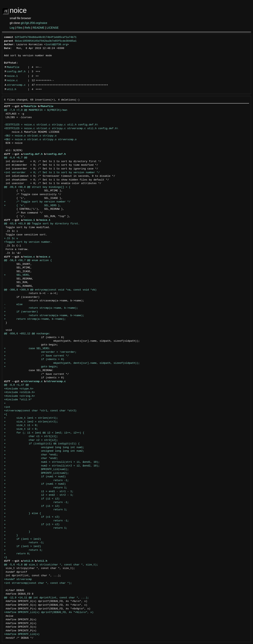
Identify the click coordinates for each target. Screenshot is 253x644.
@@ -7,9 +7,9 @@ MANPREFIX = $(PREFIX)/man (36, 110)
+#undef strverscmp (18, 579)
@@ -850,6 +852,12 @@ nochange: (27, 334)
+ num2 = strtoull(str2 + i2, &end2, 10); (52, 466)
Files (20, 28)
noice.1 (12, 76)
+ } (17, 532)
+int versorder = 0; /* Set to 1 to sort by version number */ (52, 173)
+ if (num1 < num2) (35, 477)
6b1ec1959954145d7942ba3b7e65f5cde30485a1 (46, 41)
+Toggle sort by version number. (28, 242)
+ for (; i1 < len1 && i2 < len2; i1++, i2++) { (44, 433)
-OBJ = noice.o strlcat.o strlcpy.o (30, 136)
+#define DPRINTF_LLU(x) (22, 634)
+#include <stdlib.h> (20, 392)
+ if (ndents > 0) (34, 359)
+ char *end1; (31, 455)
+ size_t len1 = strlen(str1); (31, 418)
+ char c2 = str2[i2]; (31, 440)
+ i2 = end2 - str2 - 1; (39, 495)
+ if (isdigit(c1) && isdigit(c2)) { (42, 444)
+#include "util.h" (18, 400)
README (39, 28)
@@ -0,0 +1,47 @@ (17, 385)
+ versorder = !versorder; (40, 352)
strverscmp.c (16, 85)
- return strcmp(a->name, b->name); (41, 308)
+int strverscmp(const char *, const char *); (38, 583)
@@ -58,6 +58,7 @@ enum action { (28, 260)
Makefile (13, 67)
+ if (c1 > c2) (32, 525)
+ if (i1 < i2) (32, 499)
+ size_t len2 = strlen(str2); (31, 422)
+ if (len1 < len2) (23, 539)
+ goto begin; (31, 367)
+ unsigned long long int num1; (44, 448)
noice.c (12, 81)
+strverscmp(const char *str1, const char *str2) (40, 411)
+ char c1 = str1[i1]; (31, 436)
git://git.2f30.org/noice (34, 23)
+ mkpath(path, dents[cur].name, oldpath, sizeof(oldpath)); (72, 363)
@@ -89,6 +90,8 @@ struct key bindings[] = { (37, 187)
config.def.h (16, 72)
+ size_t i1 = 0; (21, 425)
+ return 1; (36, 488)
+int (7, 407)
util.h (12, 89)
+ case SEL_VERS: (27, 349)
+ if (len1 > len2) (23, 546)
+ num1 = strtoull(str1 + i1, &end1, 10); (52, 462)
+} (6, 558)
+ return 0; (17, 554)
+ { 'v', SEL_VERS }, (33, 206)
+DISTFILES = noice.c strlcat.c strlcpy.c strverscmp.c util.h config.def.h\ (61, 129)
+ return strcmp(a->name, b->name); (35, 319)
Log (12, 28)
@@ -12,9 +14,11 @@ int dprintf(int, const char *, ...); (47, 598)
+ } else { (23, 513)
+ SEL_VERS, (17, 275)
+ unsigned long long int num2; (44, 451)
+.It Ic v (11, 239)
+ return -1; (37, 480)
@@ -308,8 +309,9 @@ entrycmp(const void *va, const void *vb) (50, 290)
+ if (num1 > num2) (35, 484)
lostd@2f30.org (56, 45)
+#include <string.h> (20, 396)
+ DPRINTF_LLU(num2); (37, 473)
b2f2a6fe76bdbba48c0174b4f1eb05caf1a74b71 (46, 37)
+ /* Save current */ (37, 356)
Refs (28, 28)
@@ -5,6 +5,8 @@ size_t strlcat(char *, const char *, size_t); (51, 565)
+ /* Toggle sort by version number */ (37, 202)
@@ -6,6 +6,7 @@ (16, 158)
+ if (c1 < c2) (32, 517)
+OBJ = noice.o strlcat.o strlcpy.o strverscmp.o (40, 140)
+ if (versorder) (21, 312)
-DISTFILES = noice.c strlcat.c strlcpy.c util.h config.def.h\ (51, 125)
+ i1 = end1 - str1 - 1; (39, 492)
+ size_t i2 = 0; (21, 429)
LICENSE (53, 28)
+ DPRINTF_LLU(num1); (37, 469)
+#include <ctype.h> (19, 389)
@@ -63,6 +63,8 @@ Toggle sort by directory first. (42, 224)
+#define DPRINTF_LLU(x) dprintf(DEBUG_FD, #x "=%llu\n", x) (49, 612)
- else (13, 305)
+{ (6, 415)
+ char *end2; (31, 458)
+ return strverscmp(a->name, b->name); (44, 316)
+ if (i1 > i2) (32, 506)
